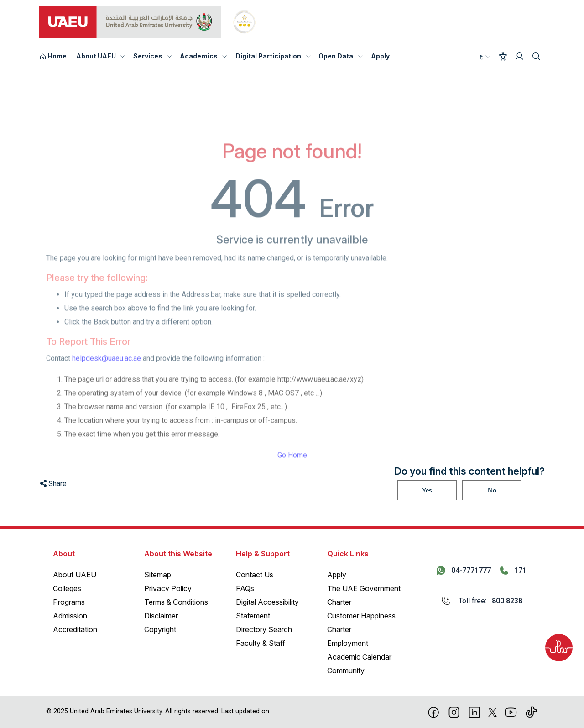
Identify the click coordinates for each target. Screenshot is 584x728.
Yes (427, 490)
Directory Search (264, 629)
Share (53, 484)
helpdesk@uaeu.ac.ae (107, 373)
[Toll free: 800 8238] (482, 601)
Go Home (292, 470)
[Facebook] (434, 712)
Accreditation (75, 629)
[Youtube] (511, 712)
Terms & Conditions (176, 602)
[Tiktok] (531, 712)
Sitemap (158, 575)
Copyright (160, 629)
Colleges (67, 588)
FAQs (245, 588)
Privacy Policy (168, 588)
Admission (70, 616)
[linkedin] (474, 712)
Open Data (336, 56)
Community (346, 670)
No (492, 490)
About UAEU (96, 56)
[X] (493, 712)
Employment (348, 643)
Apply (380, 56)
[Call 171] (513, 571)
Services (148, 56)
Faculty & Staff (261, 643)
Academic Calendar (359, 657)
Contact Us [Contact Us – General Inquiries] (255, 575)
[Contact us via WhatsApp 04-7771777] (464, 571)
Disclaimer (161, 616)
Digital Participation (268, 56)
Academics (199, 56)
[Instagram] (454, 712)
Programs (69, 602)
